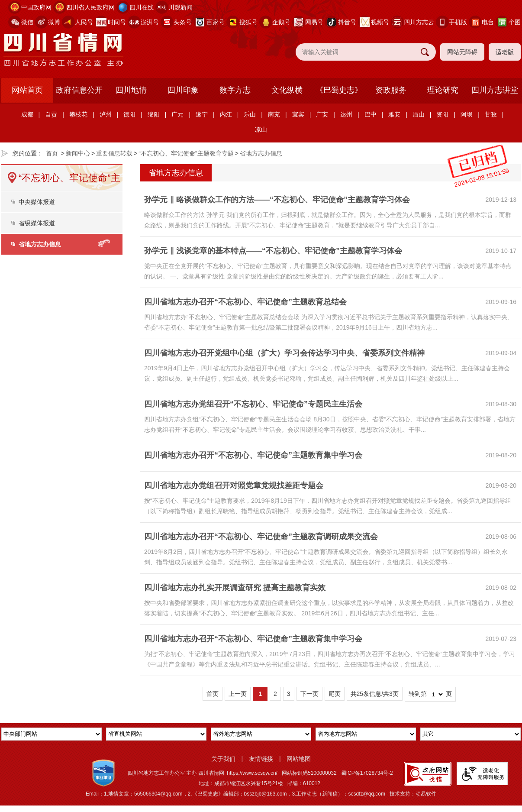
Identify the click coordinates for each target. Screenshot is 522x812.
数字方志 (235, 90)
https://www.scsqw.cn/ (252, 773)
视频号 (380, 22)
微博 (54, 22)
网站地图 (299, 759)
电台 (488, 22)
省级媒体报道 (37, 223)
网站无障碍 (462, 52)
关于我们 (223, 759)
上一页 (238, 694)
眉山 (419, 114)
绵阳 (154, 114)
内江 (226, 114)
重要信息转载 (114, 153)
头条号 (183, 22)
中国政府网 (36, 7)
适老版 (505, 52)
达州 (346, 114)
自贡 (51, 114)
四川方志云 (419, 22)
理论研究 (443, 90)
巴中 (371, 114)
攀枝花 (78, 114)
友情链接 (261, 759)
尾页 (335, 694)
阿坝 (467, 114)
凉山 (261, 129)
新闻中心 (78, 153)
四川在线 (142, 7)
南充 (274, 114)
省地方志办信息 (261, 153)
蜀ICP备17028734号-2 (367, 773)
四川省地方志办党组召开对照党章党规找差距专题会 (234, 485)
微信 (27, 22)
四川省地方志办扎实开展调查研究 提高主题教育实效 (235, 588)
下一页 (309, 694)
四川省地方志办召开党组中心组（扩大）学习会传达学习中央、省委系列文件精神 (284, 353)
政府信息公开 (79, 90)
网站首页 (27, 90)
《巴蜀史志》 (339, 90)
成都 (27, 114)
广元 (177, 114)
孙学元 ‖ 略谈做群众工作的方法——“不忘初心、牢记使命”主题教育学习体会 (277, 200)
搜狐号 (248, 22)
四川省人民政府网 (90, 7)
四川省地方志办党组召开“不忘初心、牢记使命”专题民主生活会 (253, 404)
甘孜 (491, 114)
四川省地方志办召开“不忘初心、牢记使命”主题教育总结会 (245, 302)
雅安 (394, 114)
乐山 (250, 114)
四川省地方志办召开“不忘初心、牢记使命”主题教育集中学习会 (253, 455)
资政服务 (391, 90)
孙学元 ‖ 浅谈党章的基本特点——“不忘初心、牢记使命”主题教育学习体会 (273, 251)
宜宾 (298, 114)
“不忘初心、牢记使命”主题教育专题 (186, 153)
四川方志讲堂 (495, 90)
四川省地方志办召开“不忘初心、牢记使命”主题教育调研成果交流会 (261, 537)
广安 (322, 114)
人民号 (84, 22)
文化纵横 (287, 90)
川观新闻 (180, 7)
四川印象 (183, 90)
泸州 (106, 114)
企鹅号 (281, 22)
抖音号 (347, 22)
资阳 (442, 114)
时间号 (117, 22)
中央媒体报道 (37, 202)
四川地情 (131, 90)
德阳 (129, 114)
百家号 (216, 22)
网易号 (314, 22)
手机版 (458, 22)
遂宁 (202, 114)
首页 (52, 153)
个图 (515, 22)
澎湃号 (150, 22)
